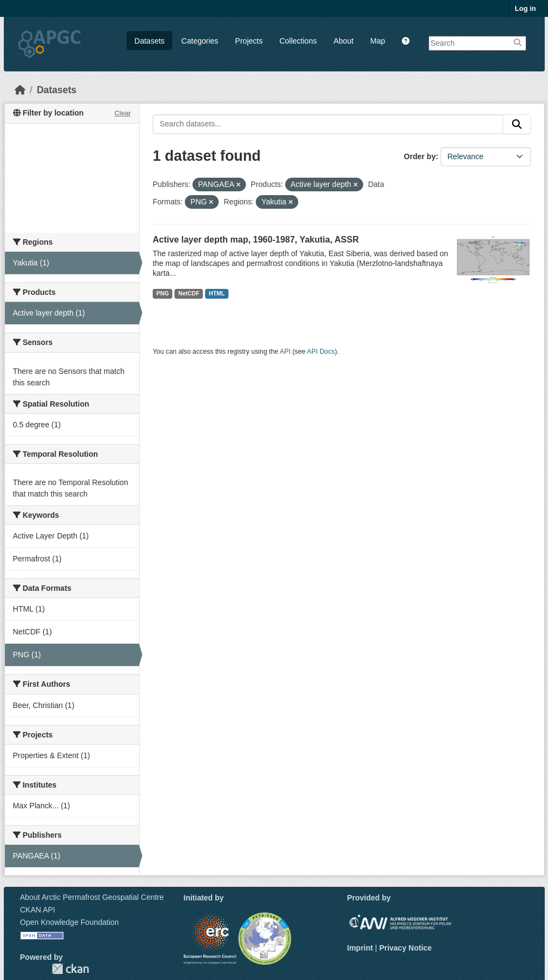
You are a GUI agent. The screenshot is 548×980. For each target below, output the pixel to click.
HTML (217, 293)
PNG (163, 293)
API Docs (321, 352)
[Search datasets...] (328, 124)
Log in (525, 8)
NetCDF (189, 293)
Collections (298, 41)
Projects (249, 41)
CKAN (70, 969)
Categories (200, 41)
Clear (123, 113)
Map (378, 41)
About (344, 41)
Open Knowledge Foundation (70, 922)
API (285, 352)
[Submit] (517, 124)
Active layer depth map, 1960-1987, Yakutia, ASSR (256, 240)
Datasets (150, 41)
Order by (420, 156)
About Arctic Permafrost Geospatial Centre (92, 897)
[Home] (20, 90)
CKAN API (38, 910)
